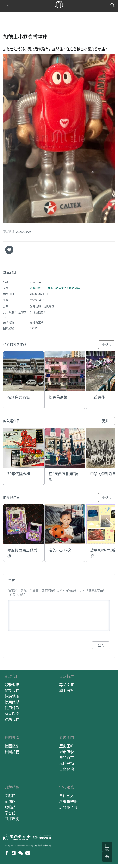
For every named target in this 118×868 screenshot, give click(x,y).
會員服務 (67, 787)
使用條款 (12, 708)
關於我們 (12, 676)
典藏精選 (12, 787)
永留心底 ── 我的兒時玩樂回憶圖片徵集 (55, 288)
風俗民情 (67, 763)
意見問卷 (12, 714)
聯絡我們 (12, 719)
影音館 (10, 813)
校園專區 (12, 738)
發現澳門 (67, 738)
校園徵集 (12, 746)
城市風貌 (67, 752)
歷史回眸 (67, 746)
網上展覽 (67, 691)
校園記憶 (12, 752)
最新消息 (12, 685)
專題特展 (67, 676)
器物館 (10, 807)
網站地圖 (12, 696)
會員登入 (67, 796)
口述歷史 (12, 819)
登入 (101, 645)
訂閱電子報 (68, 807)
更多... (106, 345)
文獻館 (10, 796)
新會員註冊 (68, 802)
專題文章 (67, 685)
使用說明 (12, 702)
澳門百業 (67, 758)
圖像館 (10, 802)
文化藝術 (67, 769)
